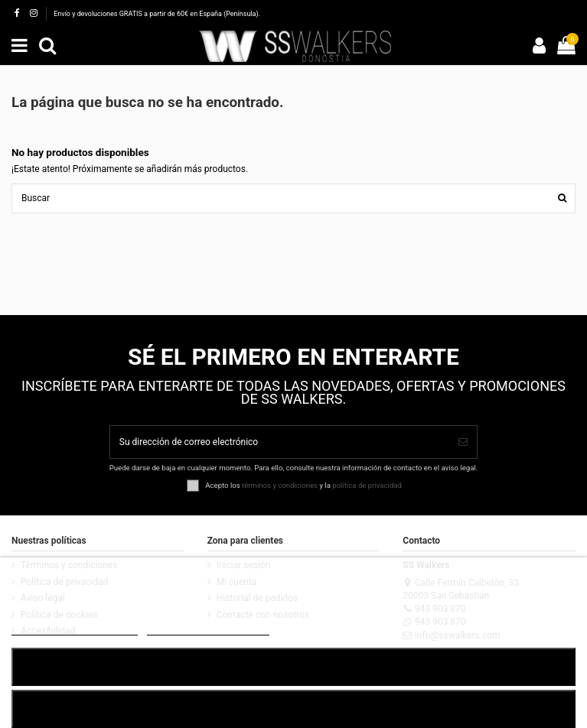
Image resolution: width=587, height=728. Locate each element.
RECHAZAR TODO (293, 708)
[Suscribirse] (463, 442)
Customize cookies (209, 628)
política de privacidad (367, 484)
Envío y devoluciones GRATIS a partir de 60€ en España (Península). (157, 14)
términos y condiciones (280, 484)
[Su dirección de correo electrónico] (280, 442)
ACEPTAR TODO (293, 666)
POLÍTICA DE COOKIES (75, 628)
